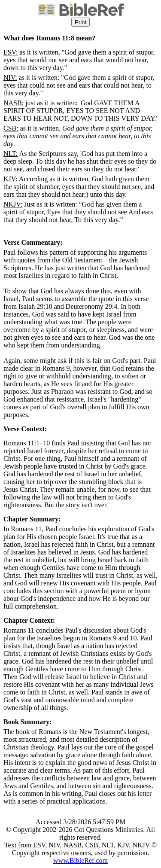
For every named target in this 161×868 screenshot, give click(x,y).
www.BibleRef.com (80, 860)
